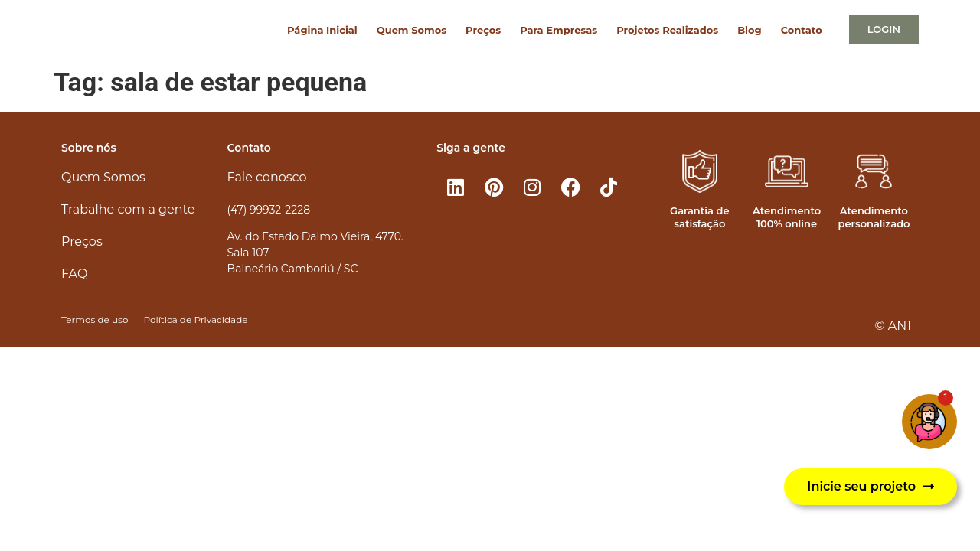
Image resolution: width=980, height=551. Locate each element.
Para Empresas (559, 30)
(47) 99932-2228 (269, 210)
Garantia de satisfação (699, 217)
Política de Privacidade (195, 320)
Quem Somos (412, 30)
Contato (802, 30)
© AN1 (893, 326)
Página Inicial (322, 30)
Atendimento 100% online (787, 217)
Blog (749, 30)
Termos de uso (95, 320)
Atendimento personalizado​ (874, 217)
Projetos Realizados (667, 30)
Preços (483, 30)
